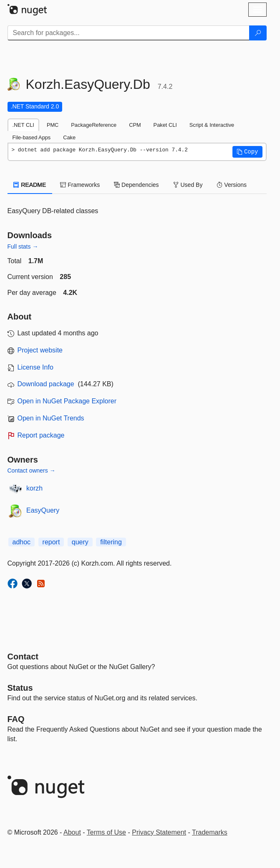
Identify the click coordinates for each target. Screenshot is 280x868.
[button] (247, 152)
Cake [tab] (69, 137)
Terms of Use (106, 832)
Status (20, 688)
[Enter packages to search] (129, 33)
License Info (35, 367)
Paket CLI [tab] (165, 125)
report (51, 542)
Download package (46, 384)
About (72, 832)
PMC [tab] (53, 125)
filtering (111, 542)
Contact (23, 657)
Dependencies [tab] (136, 185)
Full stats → (23, 247)
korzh (34, 488)
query (80, 542)
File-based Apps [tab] (32, 137)
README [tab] (30, 185)
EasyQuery (43, 510)
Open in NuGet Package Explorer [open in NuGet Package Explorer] (67, 401)
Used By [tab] (188, 185)
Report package (41, 435)
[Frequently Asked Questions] (16, 719)
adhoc (22, 542)
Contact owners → (32, 470)
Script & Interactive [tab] (212, 125)
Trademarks (210, 832)
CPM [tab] (135, 125)
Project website (40, 350)
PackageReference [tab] (94, 125)
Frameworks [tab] (80, 185)
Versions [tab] (232, 185)
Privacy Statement (159, 832)
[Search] (258, 33)
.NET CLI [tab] (23, 125)
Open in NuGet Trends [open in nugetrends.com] (51, 418)
